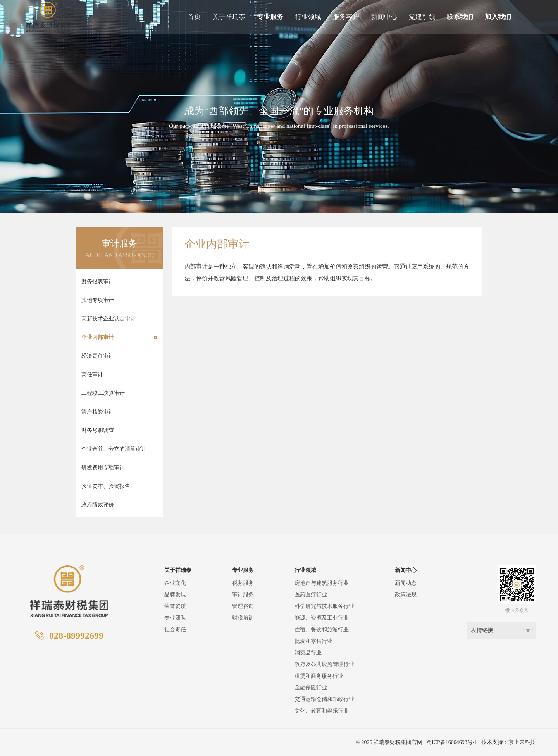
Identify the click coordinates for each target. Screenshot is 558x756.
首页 (194, 17)
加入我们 (498, 17)
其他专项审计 (98, 300)
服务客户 (346, 17)
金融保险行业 (311, 688)
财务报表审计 (98, 282)
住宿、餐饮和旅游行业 (322, 629)
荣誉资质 (175, 606)
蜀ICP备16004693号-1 (452, 742)
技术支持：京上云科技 (508, 742)
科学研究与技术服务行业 (324, 606)
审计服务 (243, 595)
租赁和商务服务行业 (319, 676)
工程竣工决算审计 (103, 393)
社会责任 (175, 629)
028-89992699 (76, 635)
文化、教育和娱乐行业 (322, 711)
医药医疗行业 (311, 595)
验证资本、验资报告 (106, 486)
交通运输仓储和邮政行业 (324, 699)
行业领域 (308, 17)
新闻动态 (406, 583)
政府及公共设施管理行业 (324, 664)
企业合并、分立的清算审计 (114, 449)
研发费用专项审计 (103, 468)
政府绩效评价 (98, 505)
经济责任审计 (98, 356)
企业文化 (175, 583)
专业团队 (175, 618)
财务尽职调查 (98, 430)
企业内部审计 (98, 337)
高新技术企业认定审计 (108, 319)
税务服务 (243, 583)
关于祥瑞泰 (229, 17)
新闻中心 (384, 17)
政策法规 (406, 595)
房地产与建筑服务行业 (322, 583)
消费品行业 (308, 653)
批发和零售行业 (313, 641)
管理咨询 (243, 606)
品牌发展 (175, 595)
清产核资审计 (98, 412)
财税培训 (243, 618)
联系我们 (460, 17)
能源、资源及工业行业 (322, 618)
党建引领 (422, 17)
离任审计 (92, 375)
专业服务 (270, 17)
